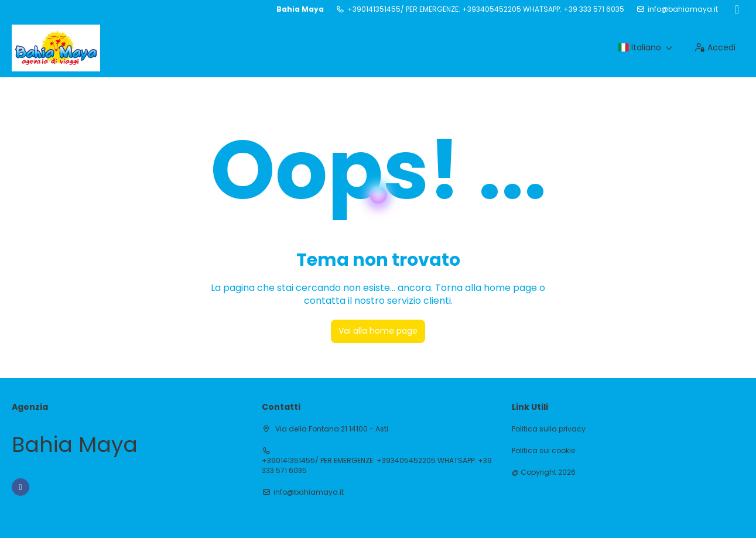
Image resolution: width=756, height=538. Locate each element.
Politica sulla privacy (549, 429)
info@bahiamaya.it (683, 9)
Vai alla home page (378, 331)
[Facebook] (737, 9)
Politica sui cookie (543, 451)
